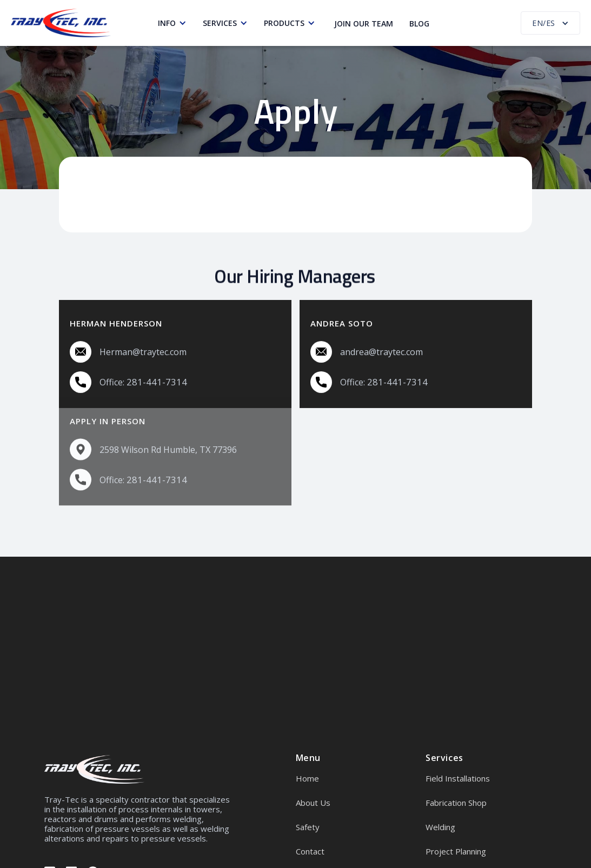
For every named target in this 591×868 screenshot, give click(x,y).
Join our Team (364, 24)
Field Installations (458, 778)
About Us (313, 803)
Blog (419, 24)
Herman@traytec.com (143, 351)
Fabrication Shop (456, 803)
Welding (440, 827)
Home (307, 778)
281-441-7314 (157, 381)
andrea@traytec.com (381, 351)
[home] (61, 23)
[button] (175, 23)
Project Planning (456, 851)
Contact (310, 851)
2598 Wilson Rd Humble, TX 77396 (168, 435)
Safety (308, 827)
